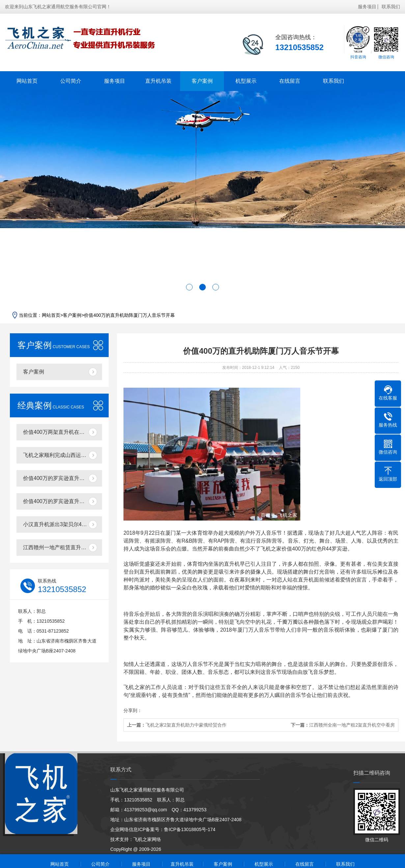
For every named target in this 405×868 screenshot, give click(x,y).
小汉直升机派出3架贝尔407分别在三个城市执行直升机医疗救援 (63, 524)
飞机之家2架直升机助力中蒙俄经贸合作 (186, 725)
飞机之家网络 (147, 839)
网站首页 (27, 81)
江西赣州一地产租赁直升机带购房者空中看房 (63, 547)
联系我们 (391, 7)
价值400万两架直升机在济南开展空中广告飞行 (63, 432)
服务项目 (367, 7)
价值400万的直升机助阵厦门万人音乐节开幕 (129, 315)
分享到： (133, 710)
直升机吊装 (158, 81)
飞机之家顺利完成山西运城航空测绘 (63, 455)
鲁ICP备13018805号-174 (190, 829)
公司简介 (71, 81)
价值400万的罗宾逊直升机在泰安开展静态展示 (63, 501)
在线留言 (290, 81)
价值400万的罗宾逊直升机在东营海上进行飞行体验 (63, 478)
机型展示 (246, 81)
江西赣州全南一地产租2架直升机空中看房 (352, 725)
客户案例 (202, 81)
